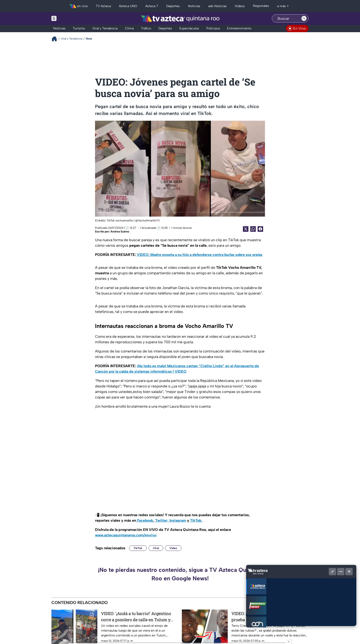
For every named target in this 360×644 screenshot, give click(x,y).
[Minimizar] (341, 572)
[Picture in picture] (332, 572)
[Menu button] (70, 19)
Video (173, 548)
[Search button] (304, 18)
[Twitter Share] (246, 229)
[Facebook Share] (260, 229)
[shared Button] (253, 229)
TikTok (138, 548)
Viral (156, 548)
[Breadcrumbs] (56, 39)
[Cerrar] (349, 572)
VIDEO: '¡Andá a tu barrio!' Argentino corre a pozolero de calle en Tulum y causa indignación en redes (136, 617)
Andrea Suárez (120, 232)
